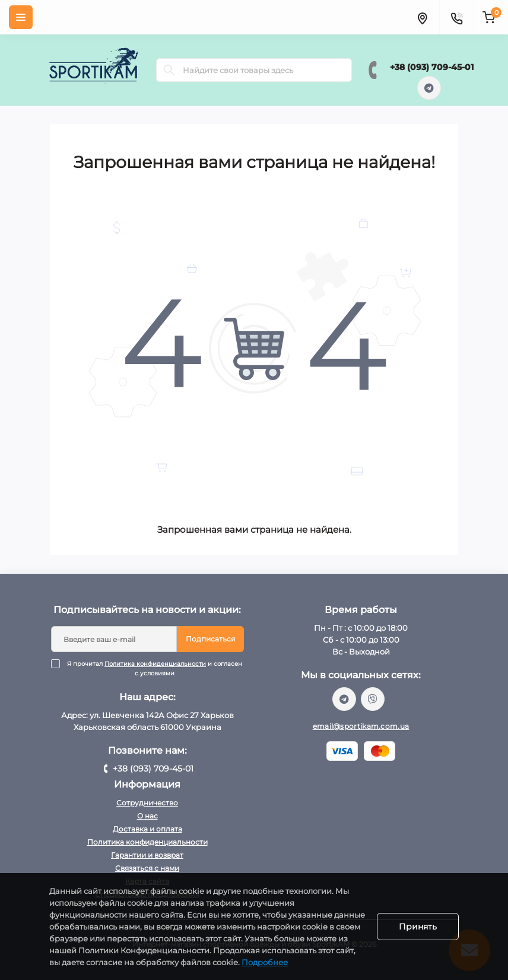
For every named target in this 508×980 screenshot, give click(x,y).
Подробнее (265, 962)
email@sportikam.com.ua (361, 726)
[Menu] (21, 17)
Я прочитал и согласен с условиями (155, 669)
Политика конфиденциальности (155, 664)
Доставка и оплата (147, 829)
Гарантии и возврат (147, 855)
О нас (147, 816)
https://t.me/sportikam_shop (429, 88)
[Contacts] (456, 17)
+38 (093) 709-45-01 (432, 67)
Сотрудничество (147, 803)
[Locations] (422, 17)
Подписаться (210, 639)
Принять (418, 927)
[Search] (169, 70)
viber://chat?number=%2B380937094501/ (373, 699)
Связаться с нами (147, 868)
